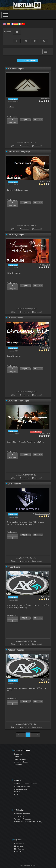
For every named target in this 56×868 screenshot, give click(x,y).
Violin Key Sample (16, 235)
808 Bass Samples (16, 69)
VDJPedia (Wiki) (20, 789)
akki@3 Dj (46, 99)
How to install (38, 146)
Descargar (18, 754)
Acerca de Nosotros (22, 814)
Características (20, 759)
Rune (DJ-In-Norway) (42, 514)
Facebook (19, 844)
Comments (25, 146)
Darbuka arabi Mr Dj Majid (19, 152)
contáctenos (19, 816)
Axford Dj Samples (16, 650)
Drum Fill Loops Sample (18, 401)
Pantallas (18, 765)
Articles (17, 792)
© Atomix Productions (28, 865)
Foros (16, 794)
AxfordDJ (47, 597)
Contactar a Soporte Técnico (25, 784)
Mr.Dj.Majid (46, 182)
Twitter (18, 851)
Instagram (19, 849)
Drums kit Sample (16, 318)
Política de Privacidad (23, 819)
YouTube (19, 846)
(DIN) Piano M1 (14, 484)
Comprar (18, 757)
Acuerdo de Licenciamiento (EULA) (28, 822)
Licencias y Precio (21, 762)
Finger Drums (14, 567)
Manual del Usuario (22, 787)
